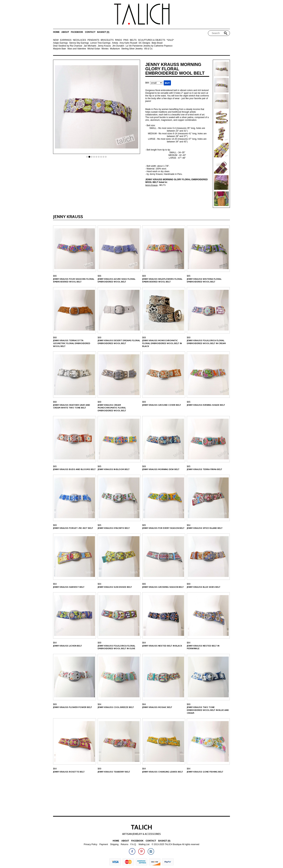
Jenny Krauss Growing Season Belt (163, 587)
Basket (103, 32)
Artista (115, 43)
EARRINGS (66, 40)
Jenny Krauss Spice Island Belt (205, 528)
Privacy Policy (91, 844)
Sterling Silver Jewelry (132, 49)
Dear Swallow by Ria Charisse (68, 46)
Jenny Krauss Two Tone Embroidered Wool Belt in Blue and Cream (208, 710)
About (65, 32)
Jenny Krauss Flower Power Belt (73, 707)
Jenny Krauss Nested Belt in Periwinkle (203, 647)
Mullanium (115, 49)
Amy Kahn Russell (128, 43)
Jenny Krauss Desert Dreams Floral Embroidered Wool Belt (119, 342)
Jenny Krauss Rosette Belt (69, 772)
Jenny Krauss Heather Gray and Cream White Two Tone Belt (72, 406)
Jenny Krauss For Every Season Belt (163, 528)
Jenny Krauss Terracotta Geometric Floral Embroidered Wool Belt (72, 343)
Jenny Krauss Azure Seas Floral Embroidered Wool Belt (117, 280)
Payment (104, 844)
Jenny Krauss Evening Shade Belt (206, 405)
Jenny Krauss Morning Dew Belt (161, 469)
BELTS (133, 40)
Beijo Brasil (157, 43)
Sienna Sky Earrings (79, 43)
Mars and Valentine (77, 49)
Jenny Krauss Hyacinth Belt (114, 528)
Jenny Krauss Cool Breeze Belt (116, 707)
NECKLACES (80, 40)
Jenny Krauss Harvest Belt (69, 587)
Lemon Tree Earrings (100, 43)
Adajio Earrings (60, 43)
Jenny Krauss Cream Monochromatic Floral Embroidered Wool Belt (112, 408)
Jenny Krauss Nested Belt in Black (162, 646)
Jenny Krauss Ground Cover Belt (162, 405)
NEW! (56, 40)
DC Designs (144, 43)
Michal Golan (94, 49)
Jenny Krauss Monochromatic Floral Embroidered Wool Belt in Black (162, 343)
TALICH (141, 827)
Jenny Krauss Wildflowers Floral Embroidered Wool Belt (162, 280)
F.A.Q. (133, 844)
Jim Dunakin (118, 46)
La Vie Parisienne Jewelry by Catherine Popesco (149, 46)
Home (56, 32)
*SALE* (170, 40)
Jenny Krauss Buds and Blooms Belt (74, 469)
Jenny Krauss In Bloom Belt (114, 469)
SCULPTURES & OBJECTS (152, 40)
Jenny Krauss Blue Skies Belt (204, 587)
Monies (105, 49)
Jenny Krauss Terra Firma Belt (204, 469)
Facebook (77, 32)
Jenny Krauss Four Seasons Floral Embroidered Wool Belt (74, 280)
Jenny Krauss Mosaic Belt (157, 707)
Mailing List (144, 844)
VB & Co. (148, 49)
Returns (125, 844)
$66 (55, 276)
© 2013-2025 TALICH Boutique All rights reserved (175, 844)
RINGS (118, 40)
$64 (189, 525)
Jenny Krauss (104, 46)
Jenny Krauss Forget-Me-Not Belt (73, 528)
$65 (189, 276)
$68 (55, 338)
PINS (126, 40)
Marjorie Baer (60, 49)
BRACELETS (107, 40)
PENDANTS (93, 40)
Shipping (114, 844)
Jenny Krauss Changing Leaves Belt (163, 772)
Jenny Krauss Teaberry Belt (114, 772)
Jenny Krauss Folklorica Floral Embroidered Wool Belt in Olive (116, 647)
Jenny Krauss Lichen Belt (68, 646)
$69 (144, 276)
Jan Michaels (90, 46)
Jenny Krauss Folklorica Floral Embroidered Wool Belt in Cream (206, 342)
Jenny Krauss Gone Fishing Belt (205, 772)
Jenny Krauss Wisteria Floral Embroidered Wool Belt (204, 280)
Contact (90, 32)
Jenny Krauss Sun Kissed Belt (115, 587)
